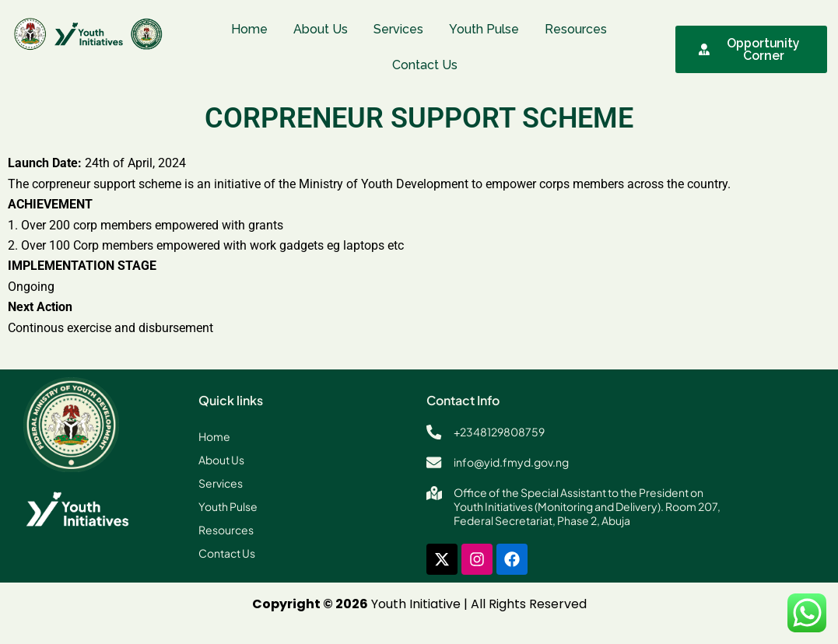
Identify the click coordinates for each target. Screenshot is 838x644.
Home (249, 29)
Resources (576, 29)
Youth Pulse (484, 29)
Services (398, 29)
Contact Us (425, 65)
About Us (321, 29)
